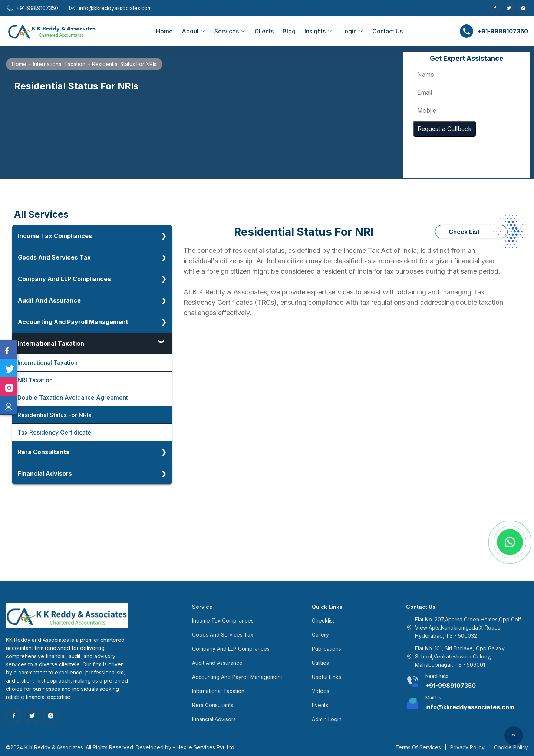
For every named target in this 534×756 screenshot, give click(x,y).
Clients (264, 31)
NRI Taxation (35, 380)
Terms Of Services (418, 747)
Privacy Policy (467, 747)
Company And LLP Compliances (64, 279)
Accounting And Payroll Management (73, 322)
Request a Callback (444, 129)
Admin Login (327, 719)
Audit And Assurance (49, 300)
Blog (289, 31)
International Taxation (59, 64)
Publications (327, 649)
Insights (318, 31)
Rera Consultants (44, 452)
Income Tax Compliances (55, 236)
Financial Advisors (45, 473)
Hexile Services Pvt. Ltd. (206, 747)
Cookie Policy (511, 747)
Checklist (323, 620)
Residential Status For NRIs (54, 415)
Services (230, 31)
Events (320, 705)
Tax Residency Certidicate (54, 432)
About (194, 31)
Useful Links (327, 677)
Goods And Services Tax (54, 257)
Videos (321, 691)
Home (164, 31)
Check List (464, 232)
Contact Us (388, 31)
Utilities (320, 663)
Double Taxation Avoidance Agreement (73, 397)
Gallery (320, 635)
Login (352, 31)
